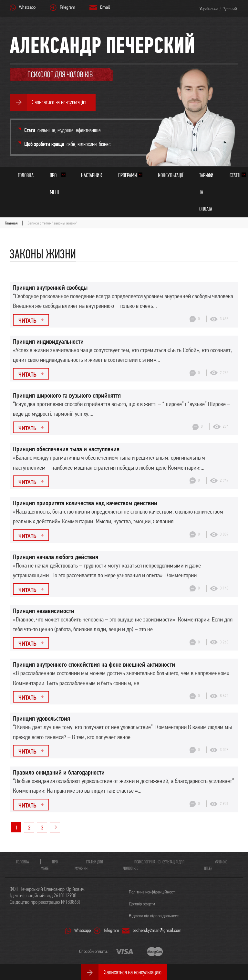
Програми (128, 175)
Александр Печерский (102, 45)
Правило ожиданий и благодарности (59, 772)
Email (105, 7)
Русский (230, 9)
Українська (209, 9)
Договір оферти (142, 904)
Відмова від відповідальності (154, 916)
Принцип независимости (44, 611)
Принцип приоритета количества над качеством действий (85, 503)
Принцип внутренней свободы (50, 287)
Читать (27, 320)
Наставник (92, 175)
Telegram (67, 7)
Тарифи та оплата (206, 192)
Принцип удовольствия (41, 718)
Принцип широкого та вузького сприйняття (67, 395)
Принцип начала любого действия (56, 557)
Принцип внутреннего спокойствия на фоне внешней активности (94, 664)
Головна (26, 175)
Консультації (170, 175)
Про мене (55, 184)
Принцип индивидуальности (48, 341)
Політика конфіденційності (152, 892)
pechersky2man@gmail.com (157, 930)
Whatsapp (27, 7)
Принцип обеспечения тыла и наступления (66, 449)
